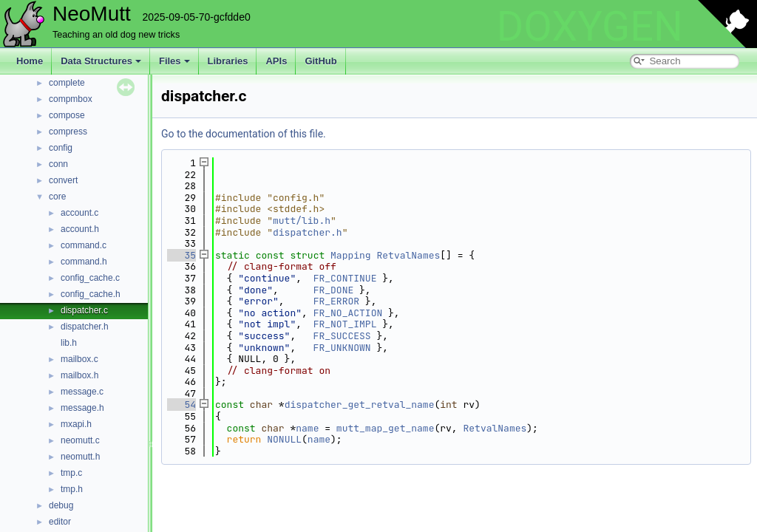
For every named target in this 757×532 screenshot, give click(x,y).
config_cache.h (91, 294)
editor (60, 522)
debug (61, 505)
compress (68, 132)
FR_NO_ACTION (348, 313)
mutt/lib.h (302, 221)
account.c (79, 213)
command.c (84, 245)
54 (181, 405)
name (307, 428)
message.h (82, 408)
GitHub (320, 61)
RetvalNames (408, 255)
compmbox (71, 99)
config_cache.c (90, 278)
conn (58, 164)
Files (174, 61)
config (61, 148)
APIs (276, 61)
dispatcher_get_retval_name (360, 405)
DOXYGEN (590, 27)
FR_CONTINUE (345, 278)
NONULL (284, 439)
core (57, 197)
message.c (82, 392)
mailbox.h (79, 375)
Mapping (351, 255)
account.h (80, 229)
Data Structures (101, 61)
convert (63, 180)
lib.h (69, 343)
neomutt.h (80, 457)
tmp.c (71, 473)
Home (30, 61)
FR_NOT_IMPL (345, 324)
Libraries (228, 61)
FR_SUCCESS (342, 336)
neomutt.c (80, 440)
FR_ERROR (336, 301)
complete (67, 83)
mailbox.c (79, 359)
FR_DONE (334, 290)
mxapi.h (76, 424)
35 (181, 255)
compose (67, 115)
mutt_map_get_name (386, 428)
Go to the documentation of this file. (244, 134)
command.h (84, 262)
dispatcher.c (84, 310)
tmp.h (72, 489)
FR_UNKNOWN (342, 348)
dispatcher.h (85, 327)
